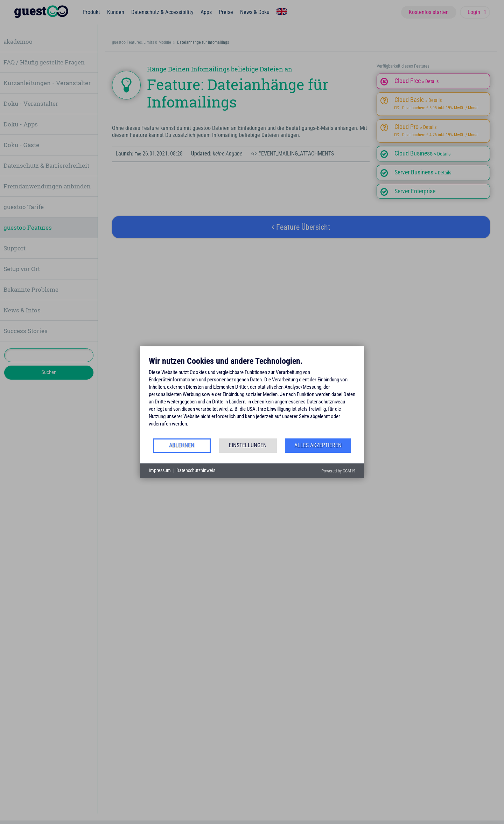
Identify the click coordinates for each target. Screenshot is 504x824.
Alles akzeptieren (318, 445)
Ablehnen (182, 445)
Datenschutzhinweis (196, 470)
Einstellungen (248, 445)
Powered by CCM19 (338, 471)
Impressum (160, 470)
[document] (252, 397)
